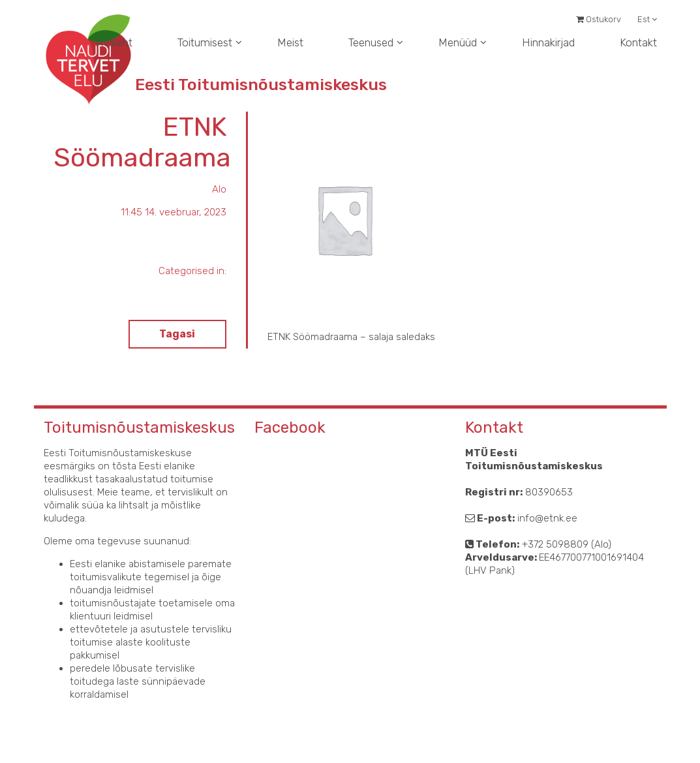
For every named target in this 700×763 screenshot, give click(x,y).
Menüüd (458, 42)
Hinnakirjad (548, 42)
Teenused (371, 42)
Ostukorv (599, 19)
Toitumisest (205, 42)
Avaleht (114, 42)
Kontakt (638, 42)
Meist (290, 42)
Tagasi (177, 334)
